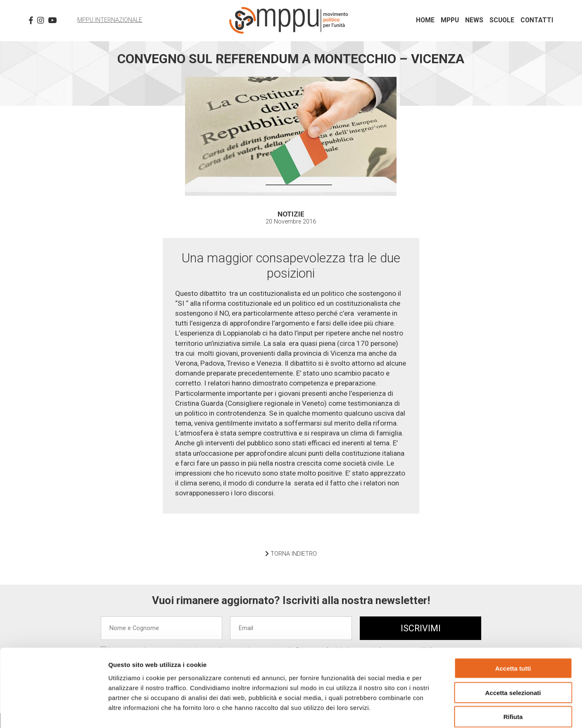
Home (425, 20)
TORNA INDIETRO (291, 554)
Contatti (537, 20)
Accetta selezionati (513, 651)
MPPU (450, 20)
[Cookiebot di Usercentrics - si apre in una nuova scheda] (53, 712)
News (474, 20)
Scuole (502, 20)
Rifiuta (513, 675)
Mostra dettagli (435, 712)
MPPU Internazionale (110, 20)
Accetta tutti (513, 627)
